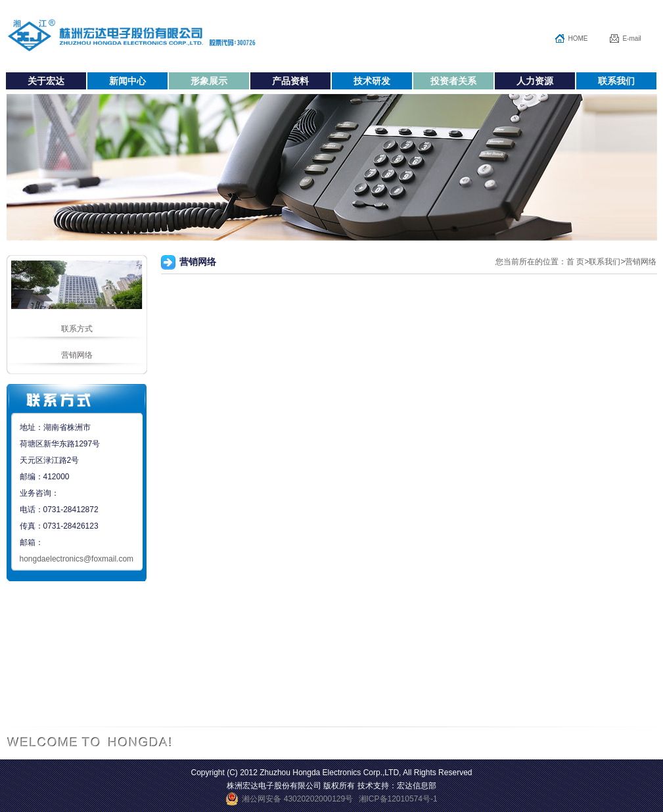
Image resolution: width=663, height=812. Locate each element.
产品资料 (290, 81)
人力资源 (535, 81)
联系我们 (616, 81)
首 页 (575, 262)
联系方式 (77, 329)
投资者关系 (453, 81)
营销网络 (77, 355)
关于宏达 (46, 81)
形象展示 (209, 81)
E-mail (632, 38)
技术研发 (372, 81)
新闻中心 (127, 81)
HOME (578, 38)
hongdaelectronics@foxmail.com (77, 559)
